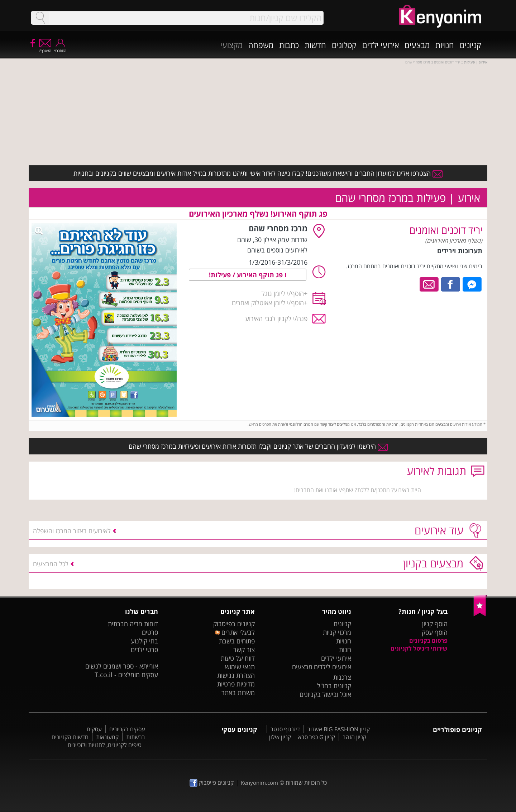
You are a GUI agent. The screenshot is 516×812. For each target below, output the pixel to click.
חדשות (315, 45)
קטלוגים (344, 45)
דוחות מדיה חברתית (133, 624)
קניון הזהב (354, 737)
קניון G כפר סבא (317, 737)
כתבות (289, 45)
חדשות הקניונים (70, 737)
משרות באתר (238, 693)
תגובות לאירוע (436, 471)
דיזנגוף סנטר (285, 729)
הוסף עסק (435, 632)
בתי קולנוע (144, 641)
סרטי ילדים (144, 650)
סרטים (150, 632)
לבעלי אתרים (235, 632)
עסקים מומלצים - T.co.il (126, 675)
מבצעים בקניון (433, 563)
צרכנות (342, 677)
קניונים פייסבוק (212, 783)
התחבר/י (60, 48)
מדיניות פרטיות (236, 684)
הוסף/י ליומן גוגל (283, 293)
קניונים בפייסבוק (234, 624)
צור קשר (244, 650)
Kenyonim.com (259, 783)
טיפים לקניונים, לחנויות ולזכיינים (105, 745)
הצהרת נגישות (236, 675)
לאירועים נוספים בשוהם (277, 250)
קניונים (470, 45)
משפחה (261, 45)
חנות (345, 650)
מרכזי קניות (337, 632)
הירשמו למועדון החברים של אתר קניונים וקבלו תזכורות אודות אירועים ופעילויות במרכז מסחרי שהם (258, 446)
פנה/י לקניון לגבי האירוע (276, 318)
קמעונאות (107, 737)
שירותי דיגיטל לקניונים (419, 648)
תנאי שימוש (240, 667)
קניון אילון (280, 737)
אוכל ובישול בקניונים (325, 694)
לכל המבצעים (51, 564)
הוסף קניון (435, 624)
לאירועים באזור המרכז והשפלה (72, 531)
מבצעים (417, 45)
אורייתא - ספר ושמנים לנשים (122, 666)
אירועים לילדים (333, 667)
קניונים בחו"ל (334, 686)
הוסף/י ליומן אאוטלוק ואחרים (268, 303)
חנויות (445, 45)
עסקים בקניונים (127, 729)
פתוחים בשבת (237, 641)
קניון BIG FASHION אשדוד (339, 729)
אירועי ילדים (381, 45)
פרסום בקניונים (428, 641)
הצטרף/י (45, 48)
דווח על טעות (238, 658)
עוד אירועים (439, 530)
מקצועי (231, 45)
